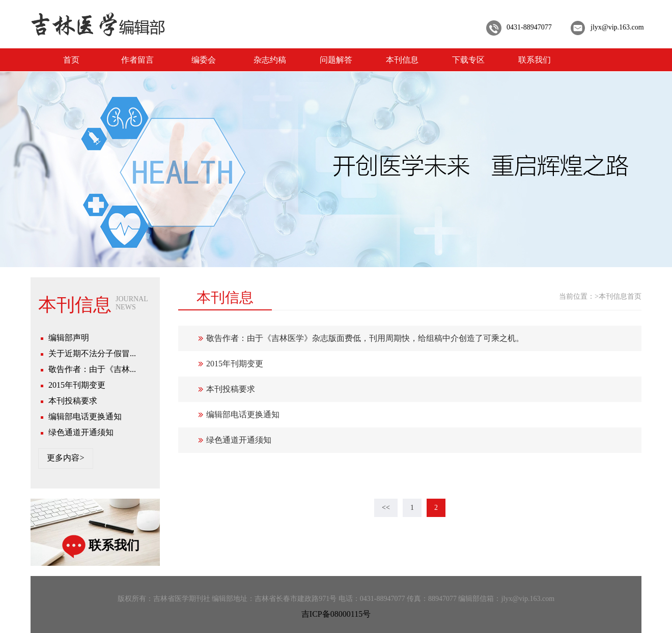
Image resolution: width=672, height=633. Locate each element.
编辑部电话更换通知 (85, 416)
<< (386, 508)
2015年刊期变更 (77, 385)
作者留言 (137, 60)
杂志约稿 (270, 60)
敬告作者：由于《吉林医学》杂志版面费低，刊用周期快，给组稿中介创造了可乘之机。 (365, 338)
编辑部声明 (69, 338)
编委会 (204, 60)
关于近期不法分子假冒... (92, 353)
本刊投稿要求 (73, 401)
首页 (71, 60)
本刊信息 (402, 60)
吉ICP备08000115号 (336, 614)
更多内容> (65, 458)
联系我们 (535, 60)
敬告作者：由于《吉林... (92, 369)
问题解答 (336, 60)
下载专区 (468, 60)
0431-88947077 (529, 27)
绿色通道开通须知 (81, 432)
